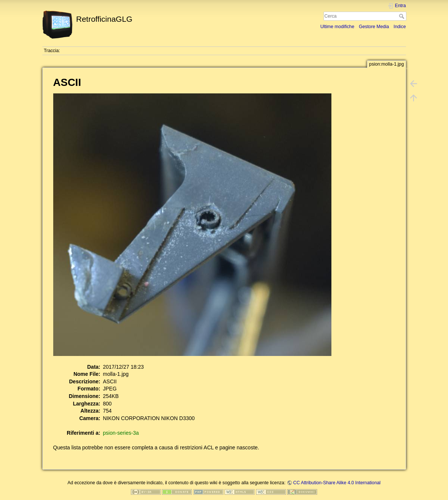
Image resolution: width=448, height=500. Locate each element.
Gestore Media (374, 27)
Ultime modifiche (337, 27)
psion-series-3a (121, 433)
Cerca (402, 16)
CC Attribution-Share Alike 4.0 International (337, 483)
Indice (400, 27)
